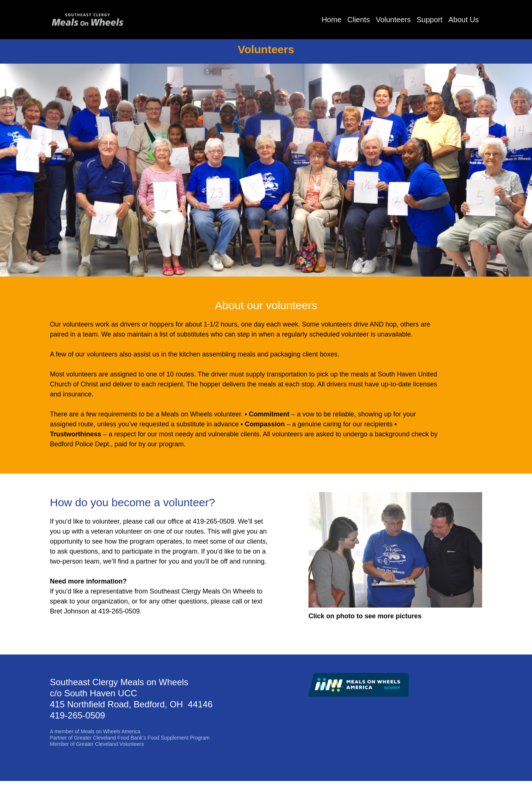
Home (332, 20)
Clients (359, 20)
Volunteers (393, 20)
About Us (464, 20)
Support (430, 20)
